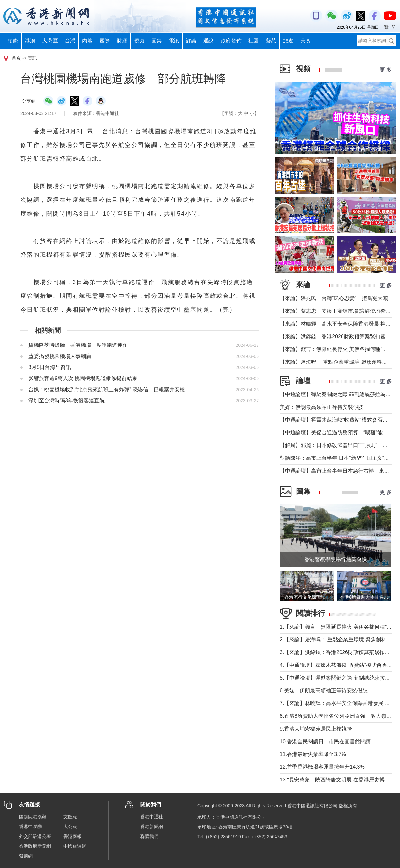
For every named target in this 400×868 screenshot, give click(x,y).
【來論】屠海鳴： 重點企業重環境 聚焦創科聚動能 (339, 362)
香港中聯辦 (30, 827)
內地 (87, 41)
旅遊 (288, 41)
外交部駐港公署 (35, 836)
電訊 (174, 41)
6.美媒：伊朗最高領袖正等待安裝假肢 (324, 691)
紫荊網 (26, 856)
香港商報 (73, 836)
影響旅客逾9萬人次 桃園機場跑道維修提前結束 (83, 378)
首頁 (16, 58)
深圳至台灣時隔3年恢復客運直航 (67, 401)
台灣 (70, 41)
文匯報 (70, 817)
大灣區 (50, 41)
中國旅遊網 (75, 846)
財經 (122, 41)
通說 (208, 41)
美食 (306, 41)
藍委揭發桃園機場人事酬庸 (60, 356)
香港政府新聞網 (35, 846)
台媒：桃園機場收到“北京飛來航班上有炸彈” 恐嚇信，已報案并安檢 (107, 389)
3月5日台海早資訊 (50, 367)
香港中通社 (152, 817)
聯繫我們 (149, 836)
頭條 (13, 41)
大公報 (70, 827)
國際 (105, 41)
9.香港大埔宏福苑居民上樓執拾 (316, 729)
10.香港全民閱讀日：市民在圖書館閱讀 (325, 741)
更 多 (386, 70)
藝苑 (271, 41)
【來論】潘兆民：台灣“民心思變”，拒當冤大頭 (334, 298)
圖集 (157, 41)
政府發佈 (231, 41)
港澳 (30, 41)
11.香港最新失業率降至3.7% (313, 754)
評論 (191, 41)
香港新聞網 (152, 827)
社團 (254, 41)
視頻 (139, 41)
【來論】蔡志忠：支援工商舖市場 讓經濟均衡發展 (338, 311)
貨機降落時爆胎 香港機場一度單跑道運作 (78, 345)
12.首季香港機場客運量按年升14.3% (322, 767)
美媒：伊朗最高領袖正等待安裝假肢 (322, 407)
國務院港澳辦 (33, 817)
